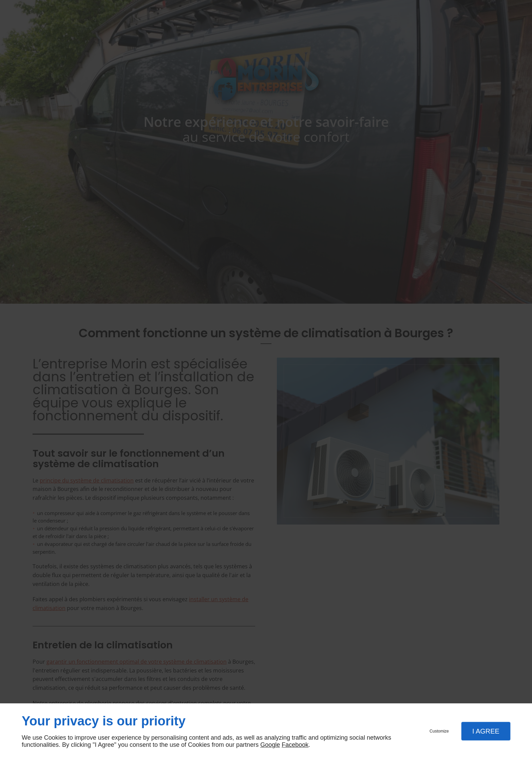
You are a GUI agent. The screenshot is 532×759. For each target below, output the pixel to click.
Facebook (295, 745)
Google (270, 745)
